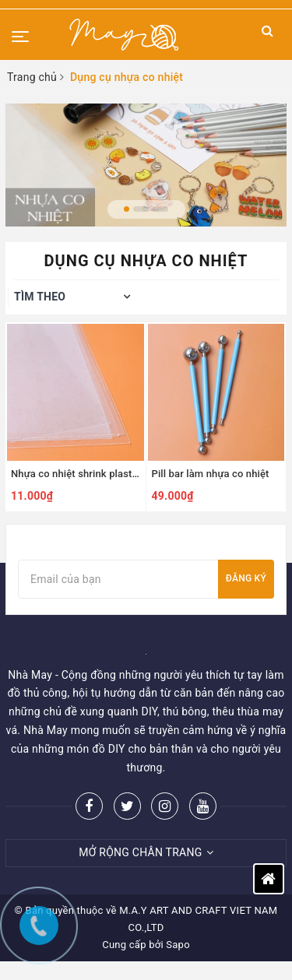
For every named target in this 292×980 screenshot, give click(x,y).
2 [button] (141, 209)
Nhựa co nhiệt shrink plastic (76, 474)
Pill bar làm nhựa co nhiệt (211, 474)
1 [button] (127, 209)
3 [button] (160, 209)
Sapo (178, 945)
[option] (146, 165)
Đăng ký (246, 578)
